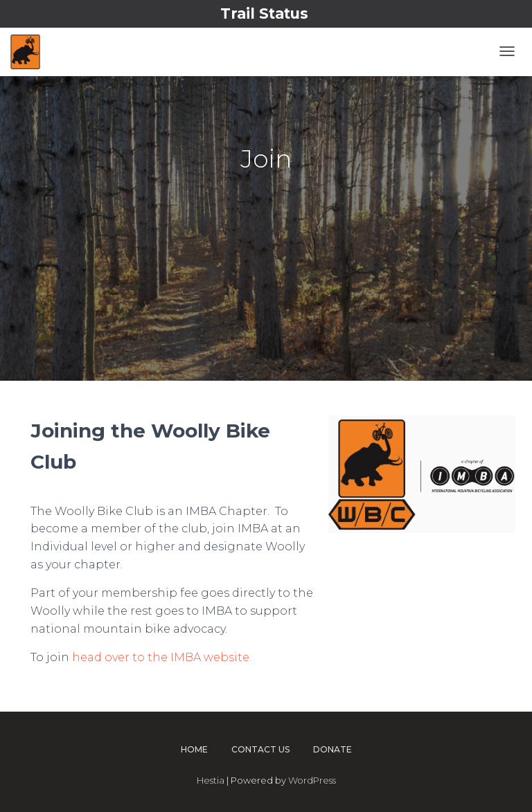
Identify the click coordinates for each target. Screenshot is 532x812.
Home (194, 749)
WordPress (312, 780)
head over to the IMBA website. (162, 657)
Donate (332, 749)
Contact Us (260, 749)
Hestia (211, 780)
